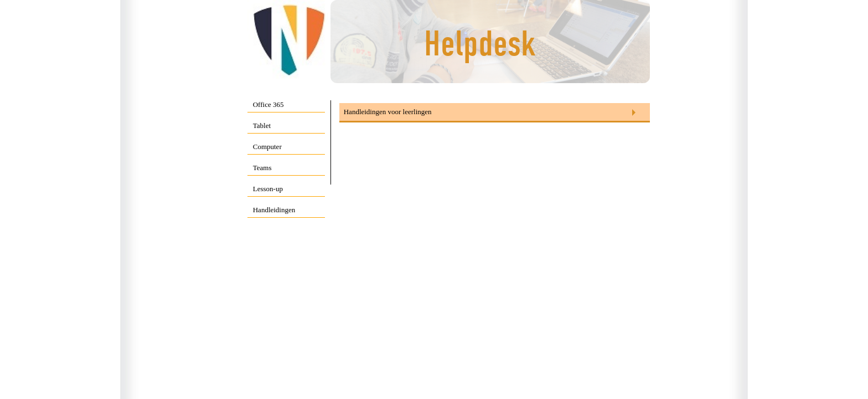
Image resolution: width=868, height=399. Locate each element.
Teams (262, 168)
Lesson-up (268, 189)
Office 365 (268, 104)
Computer (267, 147)
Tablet (262, 126)
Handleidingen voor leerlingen (388, 112)
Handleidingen (274, 210)
